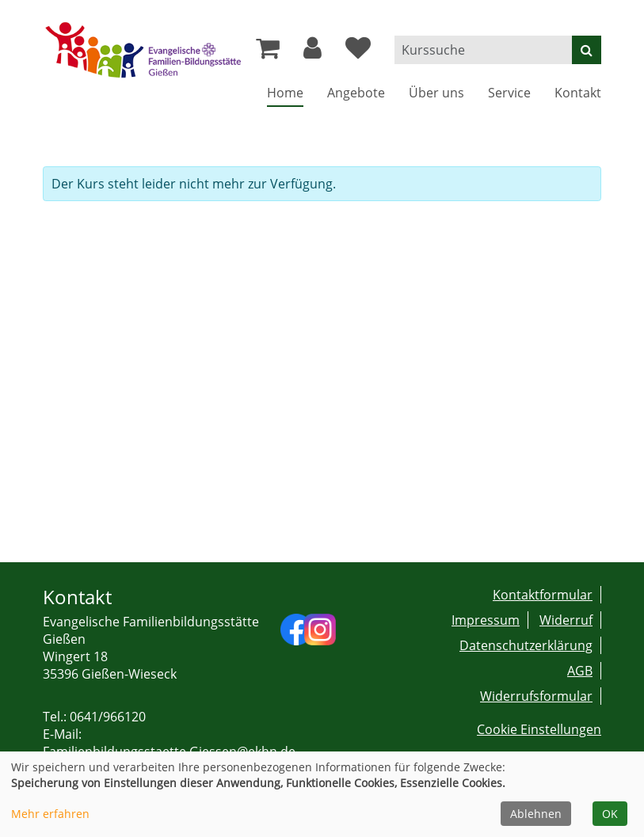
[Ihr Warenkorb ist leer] (268, 52)
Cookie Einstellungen (539, 729)
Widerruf (566, 620)
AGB (580, 671)
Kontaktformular (543, 595)
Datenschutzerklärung (526, 645)
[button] (312, 52)
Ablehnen (536, 814)
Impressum (486, 620)
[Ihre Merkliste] (358, 52)
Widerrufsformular (536, 696)
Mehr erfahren (50, 814)
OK (610, 814)
